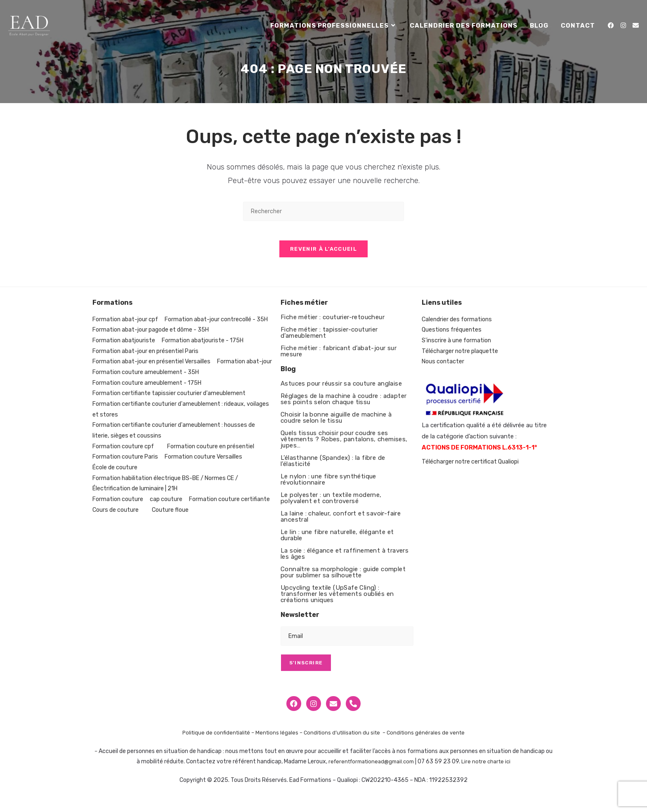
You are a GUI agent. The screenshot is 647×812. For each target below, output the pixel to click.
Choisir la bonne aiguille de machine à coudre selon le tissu (336, 423)
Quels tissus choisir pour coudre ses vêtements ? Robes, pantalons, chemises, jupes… (344, 445)
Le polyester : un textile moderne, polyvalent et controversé (331, 504)
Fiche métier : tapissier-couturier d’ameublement (329, 338)
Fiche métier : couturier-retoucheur (333, 323)
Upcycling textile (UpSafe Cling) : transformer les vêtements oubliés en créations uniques (337, 600)
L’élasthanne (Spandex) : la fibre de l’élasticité (333, 467)
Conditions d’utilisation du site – (347, 739)
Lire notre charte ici (490, 768)
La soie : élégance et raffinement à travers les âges (345, 559)
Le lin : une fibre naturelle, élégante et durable (337, 541)
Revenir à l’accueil (323, 255)
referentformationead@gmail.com (370, 768)
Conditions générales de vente (431, 739)
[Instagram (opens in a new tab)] (623, 26)
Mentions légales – (278, 739)
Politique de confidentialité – (215, 739)
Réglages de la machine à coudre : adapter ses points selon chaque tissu (344, 405)
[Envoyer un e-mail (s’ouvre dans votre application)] (636, 26)
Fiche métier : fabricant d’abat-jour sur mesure (339, 357)
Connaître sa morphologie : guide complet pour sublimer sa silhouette (343, 578)
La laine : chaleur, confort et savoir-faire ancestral (341, 522)
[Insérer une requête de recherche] (323, 211)
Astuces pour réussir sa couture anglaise (341, 389)
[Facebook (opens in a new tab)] (611, 26)
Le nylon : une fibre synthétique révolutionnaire (328, 485)
